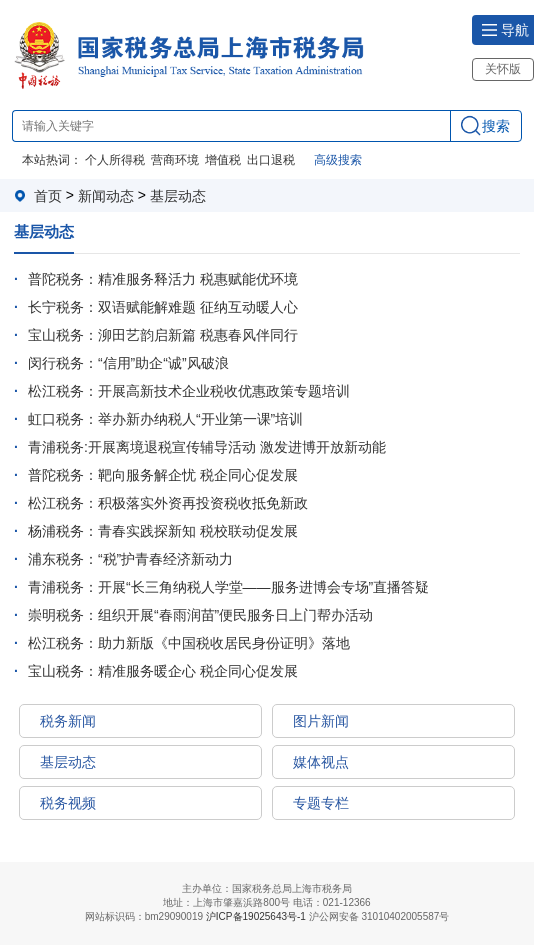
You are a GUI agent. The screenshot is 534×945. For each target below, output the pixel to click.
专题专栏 (321, 803)
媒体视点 (321, 762)
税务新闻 (68, 721)
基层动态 (178, 196)
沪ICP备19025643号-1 (256, 917)
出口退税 (271, 160)
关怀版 (503, 69)
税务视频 (68, 803)
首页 (48, 196)
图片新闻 (321, 721)
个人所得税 (115, 160)
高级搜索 (338, 160)
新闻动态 (106, 196)
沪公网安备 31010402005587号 (379, 916)
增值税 (223, 160)
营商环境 (175, 160)
